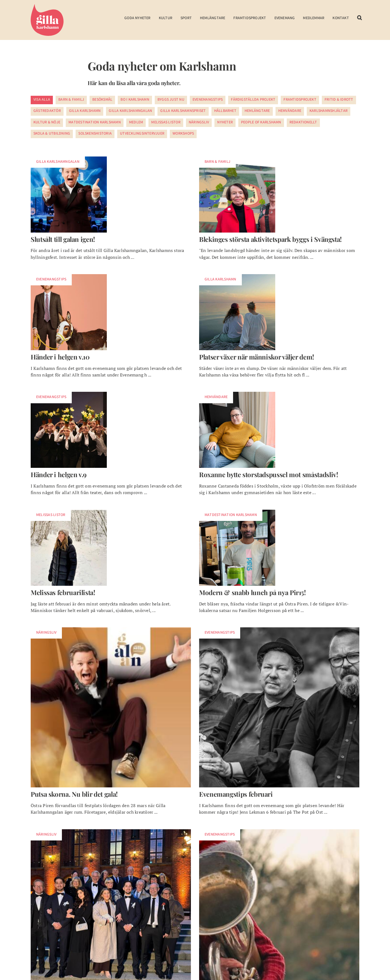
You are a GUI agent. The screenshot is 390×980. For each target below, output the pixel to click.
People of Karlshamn (261, 123)
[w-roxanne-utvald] (237, 394)
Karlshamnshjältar (329, 111)
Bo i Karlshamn (135, 100)
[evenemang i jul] (279, 831)
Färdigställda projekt (253, 100)
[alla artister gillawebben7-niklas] (111, 630)
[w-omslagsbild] (237, 159)
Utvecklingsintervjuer (142, 134)
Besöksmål (102, 100)
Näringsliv (199, 123)
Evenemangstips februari (236, 794)
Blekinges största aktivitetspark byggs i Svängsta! (270, 239)
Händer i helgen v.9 (59, 474)
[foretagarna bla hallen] (111, 831)
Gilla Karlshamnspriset (183, 111)
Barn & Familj (71, 100)
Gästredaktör (47, 111)
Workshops (183, 134)
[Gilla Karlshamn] (47, 6)
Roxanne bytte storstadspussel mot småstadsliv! (269, 474)
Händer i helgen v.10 (60, 357)
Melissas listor (166, 123)
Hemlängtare (257, 111)
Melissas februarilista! (63, 592)
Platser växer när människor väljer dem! (257, 357)
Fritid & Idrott (339, 100)
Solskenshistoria (95, 134)
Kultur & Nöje (47, 123)
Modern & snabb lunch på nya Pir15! (253, 592)
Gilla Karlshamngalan (130, 111)
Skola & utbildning (52, 134)
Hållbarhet (225, 111)
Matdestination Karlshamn (95, 123)
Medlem (136, 123)
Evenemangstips (208, 100)
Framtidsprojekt (300, 100)
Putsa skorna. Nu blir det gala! (74, 794)
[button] (359, 21)
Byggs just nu (171, 100)
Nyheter (225, 123)
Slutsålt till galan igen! (63, 239)
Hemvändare (290, 111)
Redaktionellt (303, 123)
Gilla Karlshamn (85, 111)
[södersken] (279, 630)
